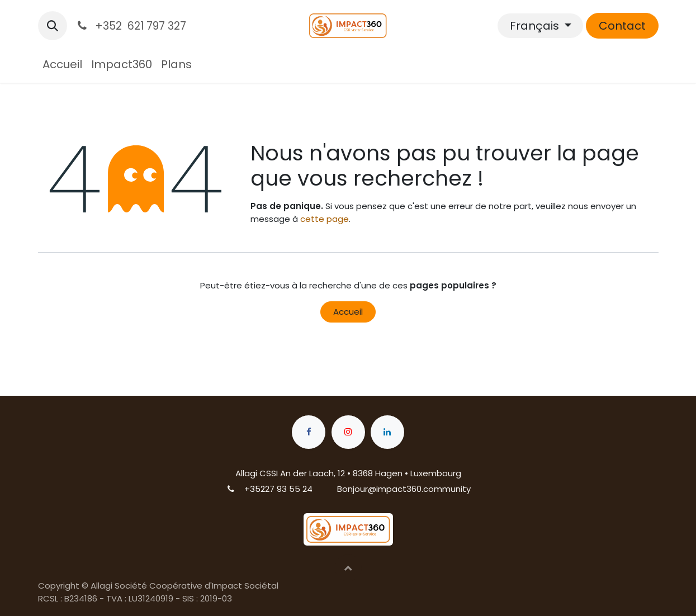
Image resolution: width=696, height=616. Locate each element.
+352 (255, 489)
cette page (325, 219)
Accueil (348, 312)
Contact (622, 26)
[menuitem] (62, 64)
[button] (53, 26)
